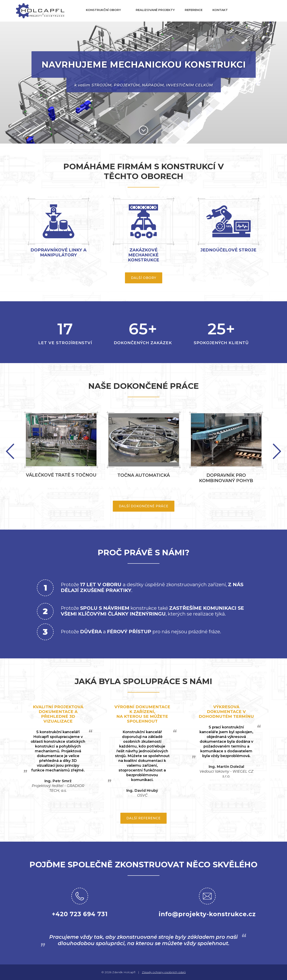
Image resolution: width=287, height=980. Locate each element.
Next (10, 451)
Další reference (143, 818)
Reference (194, 10)
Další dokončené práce (144, 506)
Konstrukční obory (103, 10)
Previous (277, 451)
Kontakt (220, 10)
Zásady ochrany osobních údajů (164, 972)
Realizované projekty (155, 10)
